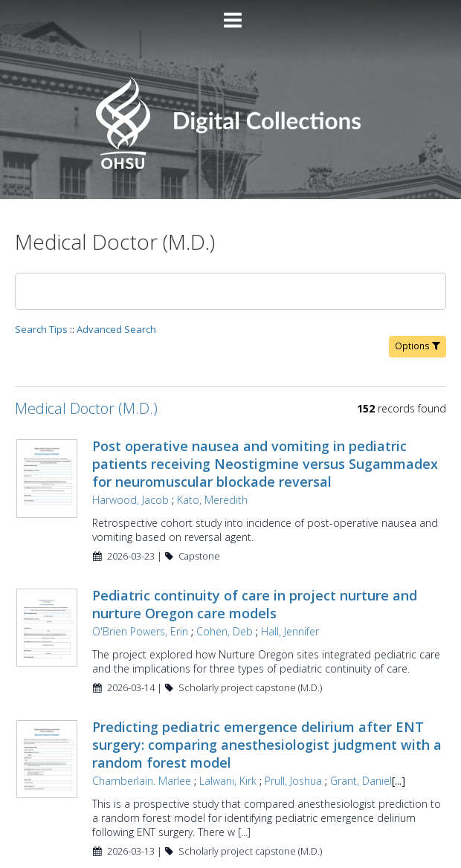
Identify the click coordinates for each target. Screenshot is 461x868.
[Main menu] (230, 14)
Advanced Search (116, 329)
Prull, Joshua (293, 781)
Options (418, 346)
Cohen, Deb (225, 631)
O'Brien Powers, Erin (140, 631)
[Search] (230, 291)
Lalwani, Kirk (228, 781)
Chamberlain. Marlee (142, 781)
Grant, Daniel (361, 781)
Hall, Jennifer (290, 631)
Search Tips (41, 329)
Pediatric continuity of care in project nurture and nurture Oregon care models (255, 604)
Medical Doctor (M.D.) (86, 408)
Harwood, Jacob (130, 500)
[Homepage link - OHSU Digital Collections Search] (230, 165)
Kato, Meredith (212, 500)
